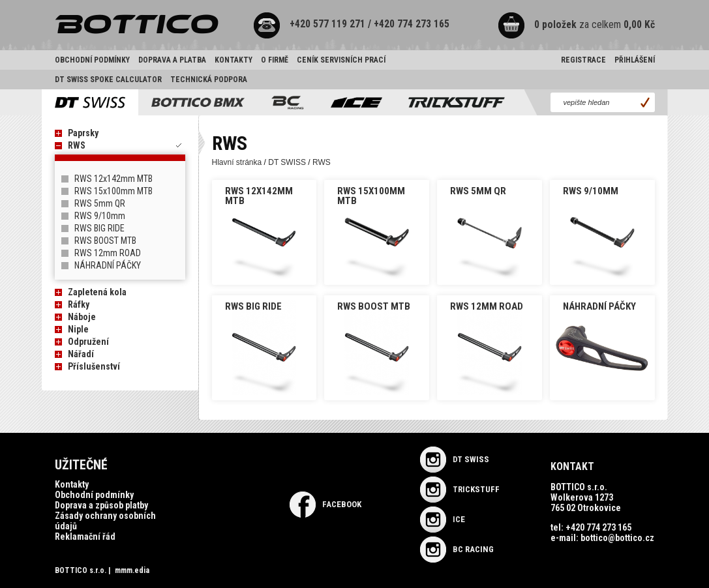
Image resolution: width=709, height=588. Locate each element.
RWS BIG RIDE (99, 228)
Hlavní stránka (237, 162)
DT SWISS (287, 162)
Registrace (583, 60)
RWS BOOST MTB (105, 241)
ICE (443, 519)
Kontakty (234, 60)
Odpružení (88, 342)
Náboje (82, 317)
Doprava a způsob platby (101, 505)
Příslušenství (94, 366)
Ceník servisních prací (341, 60)
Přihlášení (635, 60)
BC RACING (457, 549)
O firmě (275, 60)
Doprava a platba (172, 60)
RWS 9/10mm (100, 216)
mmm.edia (132, 570)
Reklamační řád (85, 537)
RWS (77, 145)
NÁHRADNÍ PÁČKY (108, 265)
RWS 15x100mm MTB (113, 191)
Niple (78, 329)
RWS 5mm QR (100, 203)
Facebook (325, 504)
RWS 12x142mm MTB (113, 179)
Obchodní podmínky (92, 60)
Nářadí (81, 354)
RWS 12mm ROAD (108, 253)
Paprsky (83, 133)
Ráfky (79, 304)
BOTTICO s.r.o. (81, 570)
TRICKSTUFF (460, 489)
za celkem (579, 25)
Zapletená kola (97, 292)
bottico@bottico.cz (617, 538)
